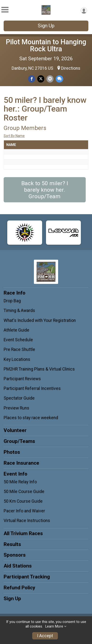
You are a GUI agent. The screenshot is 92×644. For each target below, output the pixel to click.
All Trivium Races (23, 533)
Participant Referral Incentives (32, 388)
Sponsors (15, 555)
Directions (71, 68)
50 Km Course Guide (23, 501)
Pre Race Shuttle (19, 349)
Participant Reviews (22, 379)
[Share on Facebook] (32, 79)
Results (12, 544)
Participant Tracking (27, 577)
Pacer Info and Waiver (24, 511)
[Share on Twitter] (41, 79)
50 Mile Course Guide (24, 492)
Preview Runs (16, 408)
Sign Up (46, 26)
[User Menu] (84, 11)
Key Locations (17, 359)
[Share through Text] (59, 79)
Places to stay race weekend (31, 418)
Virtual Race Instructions (27, 521)
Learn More (54, 626)
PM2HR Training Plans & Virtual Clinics (39, 369)
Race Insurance (21, 463)
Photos (12, 452)
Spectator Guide (19, 398)
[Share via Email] (50, 79)
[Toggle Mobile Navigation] (5, 10)
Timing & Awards (19, 311)
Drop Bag (12, 301)
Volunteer (15, 430)
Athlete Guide (16, 330)
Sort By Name (14, 136)
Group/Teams (19, 441)
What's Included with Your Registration (40, 320)
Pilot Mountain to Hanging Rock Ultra (46, 45)
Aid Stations (18, 566)
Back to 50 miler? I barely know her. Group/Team (45, 190)
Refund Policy (19, 588)
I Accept (45, 636)
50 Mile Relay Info (20, 482)
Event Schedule (18, 340)
